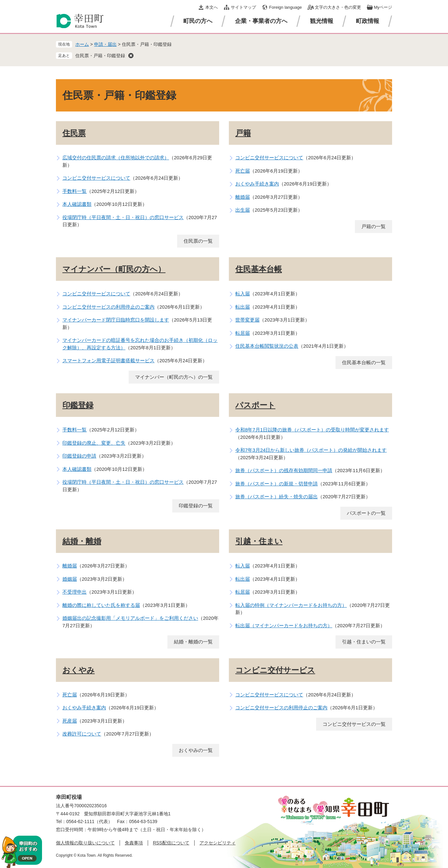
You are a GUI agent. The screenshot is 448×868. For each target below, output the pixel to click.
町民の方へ (198, 21)
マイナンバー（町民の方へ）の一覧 (174, 377)
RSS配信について (171, 843)
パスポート (255, 405)
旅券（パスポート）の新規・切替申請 (277, 484)
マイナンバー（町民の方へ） (114, 269)
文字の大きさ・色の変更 (338, 7)
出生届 (243, 210)
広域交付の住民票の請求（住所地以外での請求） (116, 158)
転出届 (243, 307)
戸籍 (243, 133)
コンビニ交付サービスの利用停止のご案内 (108, 307)
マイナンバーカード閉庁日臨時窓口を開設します (116, 320)
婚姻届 (70, 579)
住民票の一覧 (198, 241)
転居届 (243, 333)
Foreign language (285, 7)
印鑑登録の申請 (79, 456)
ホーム (82, 44)
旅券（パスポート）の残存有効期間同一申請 (284, 470)
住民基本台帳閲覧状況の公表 (267, 346)
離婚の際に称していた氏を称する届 (101, 605)
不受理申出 (75, 592)
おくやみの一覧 (196, 750)
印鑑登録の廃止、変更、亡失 (94, 443)
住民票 (74, 133)
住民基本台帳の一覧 (364, 362)
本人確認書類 (77, 204)
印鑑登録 (78, 405)
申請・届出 (105, 44)
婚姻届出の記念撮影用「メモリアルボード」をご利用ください (130, 618)
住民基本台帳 (259, 269)
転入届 (243, 294)
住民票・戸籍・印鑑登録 (100, 56)
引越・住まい (259, 541)
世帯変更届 (247, 320)
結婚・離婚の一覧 (193, 642)
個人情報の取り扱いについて (85, 843)
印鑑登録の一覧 (196, 506)
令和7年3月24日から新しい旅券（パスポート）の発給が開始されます (311, 450)
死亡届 (243, 171)
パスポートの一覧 (366, 513)
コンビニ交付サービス (275, 670)
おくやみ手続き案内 (257, 184)
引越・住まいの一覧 (364, 642)
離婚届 (243, 197)
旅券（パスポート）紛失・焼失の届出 (277, 497)
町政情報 (368, 21)
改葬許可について (82, 734)
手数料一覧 (75, 191)
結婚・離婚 (82, 541)
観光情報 (322, 21)
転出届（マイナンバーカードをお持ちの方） (284, 625)
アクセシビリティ (218, 843)
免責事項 (134, 843)
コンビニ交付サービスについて (96, 178)
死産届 (70, 721)
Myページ (383, 7)
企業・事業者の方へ (261, 21)
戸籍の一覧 (373, 226)
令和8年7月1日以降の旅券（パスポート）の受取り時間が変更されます (312, 430)
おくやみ (79, 670)
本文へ (212, 7)
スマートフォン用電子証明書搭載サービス (108, 360)
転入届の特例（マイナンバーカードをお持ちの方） (291, 605)
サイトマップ (243, 7)
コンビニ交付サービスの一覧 (354, 724)
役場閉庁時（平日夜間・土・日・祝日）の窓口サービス (123, 217)
